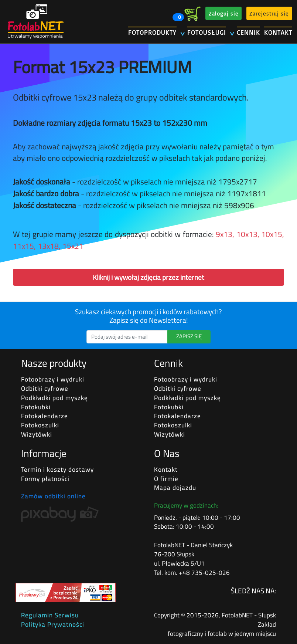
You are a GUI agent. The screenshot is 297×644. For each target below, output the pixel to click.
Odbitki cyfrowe (45, 389)
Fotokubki (36, 407)
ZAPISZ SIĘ (189, 336)
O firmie (166, 479)
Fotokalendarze (45, 416)
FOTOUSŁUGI (207, 32)
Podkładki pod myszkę (54, 398)
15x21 (73, 246)
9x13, (225, 234)
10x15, (273, 234)
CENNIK (248, 32)
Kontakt (166, 470)
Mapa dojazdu (175, 488)
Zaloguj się (224, 13)
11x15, (24, 246)
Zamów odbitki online (53, 496)
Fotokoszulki (40, 425)
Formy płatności (45, 479)
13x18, (49, 246)
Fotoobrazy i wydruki (53, 379)
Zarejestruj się (269, 13)
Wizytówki (37, 434)
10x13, (248, 234)
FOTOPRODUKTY (152, 32)
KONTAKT (278, 32)
